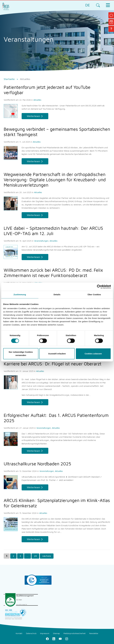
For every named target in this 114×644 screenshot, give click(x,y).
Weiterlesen (33, 116)
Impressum (45, 633)
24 (35, 556)
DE (88, 5)
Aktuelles (37, 100)
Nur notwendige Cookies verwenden (21, 354)
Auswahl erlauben (57, 354)
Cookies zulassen (93, 354)
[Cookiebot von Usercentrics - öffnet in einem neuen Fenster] (99, 287)
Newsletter (94, 633)
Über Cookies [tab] (94, 294)
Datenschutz (31, 633)
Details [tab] (57, 294)
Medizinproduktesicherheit (75, 633)
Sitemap (56, 633)
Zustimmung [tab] (20, 294)
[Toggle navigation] (108, 5)
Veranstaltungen (42, 241)
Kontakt (19, 633)
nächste (47, 556)
